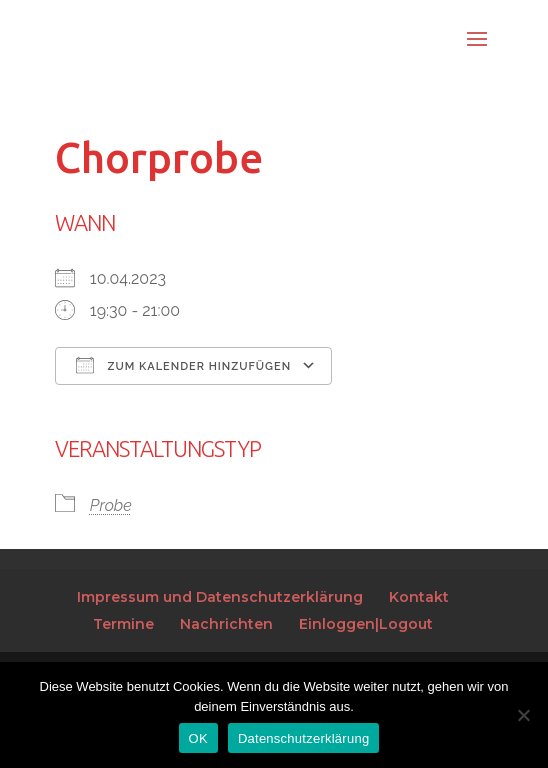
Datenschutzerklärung (303, 738)
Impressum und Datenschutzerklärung (220, 597)
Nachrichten (226, 624)
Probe (111, 505)
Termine (123, 624)
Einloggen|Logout (366, 624)
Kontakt (419, 597)
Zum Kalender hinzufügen (183, 365)
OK (198, 738)
